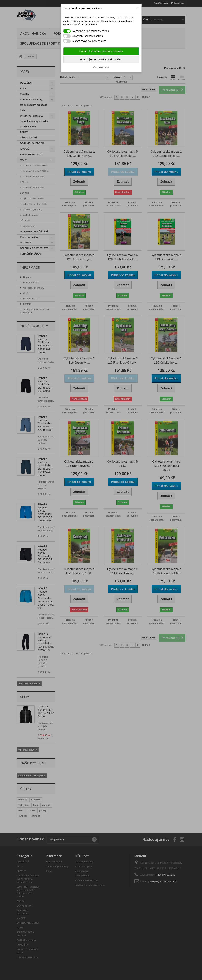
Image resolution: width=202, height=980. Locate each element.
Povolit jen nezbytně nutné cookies (101, 59)
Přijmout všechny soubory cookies (101, 51)
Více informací (101, 67)
